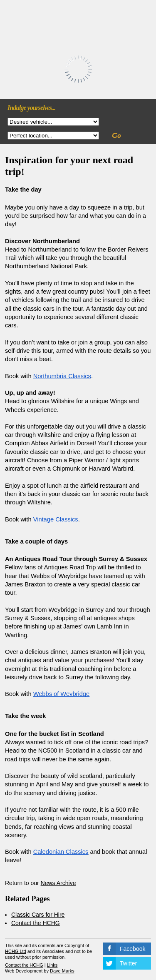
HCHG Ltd (16, 951)
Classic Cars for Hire (38, 915)
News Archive (58, 883)
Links (52, 965)
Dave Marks (62, 971)
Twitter (128, 963)
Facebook (132, 949)
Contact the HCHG (36, 923)
